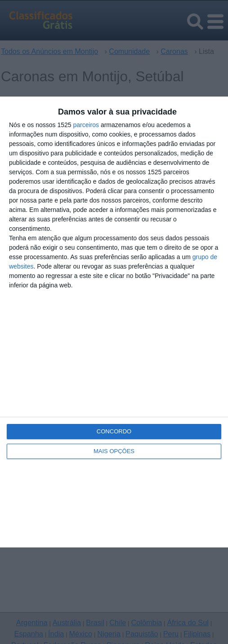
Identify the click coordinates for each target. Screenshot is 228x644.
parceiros (86, 125)
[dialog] (114, 322)
